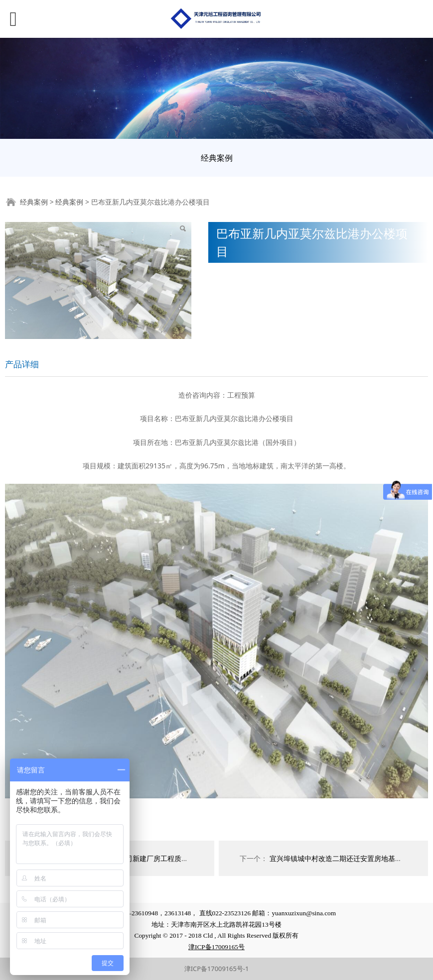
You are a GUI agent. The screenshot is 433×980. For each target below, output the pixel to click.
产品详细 (22, 364)
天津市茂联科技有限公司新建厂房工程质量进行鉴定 (136, 858)
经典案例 (217, 158)
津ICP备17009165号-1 (217, 969)
